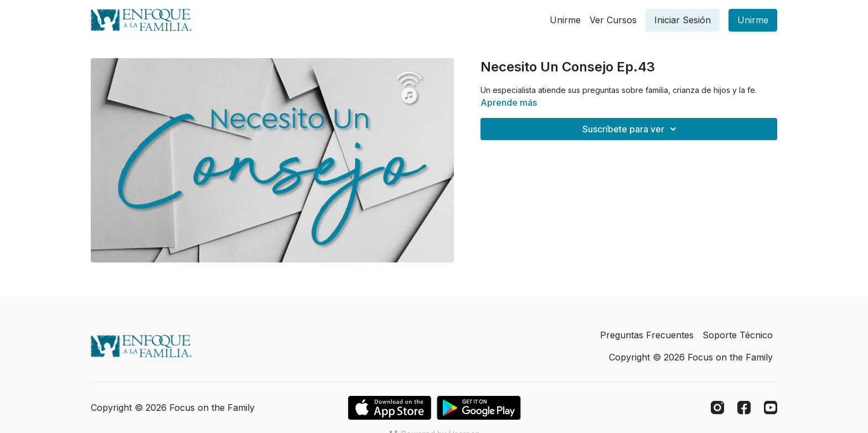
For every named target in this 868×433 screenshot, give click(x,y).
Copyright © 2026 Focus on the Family (691, 357)
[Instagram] (717, 408)
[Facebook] (744, 408)
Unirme (565, 20)
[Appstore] (389, 408)
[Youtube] (771, 408)
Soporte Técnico (738, 335)
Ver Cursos (613, 20)
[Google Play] (479, 408)
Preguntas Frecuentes (647, 335)
